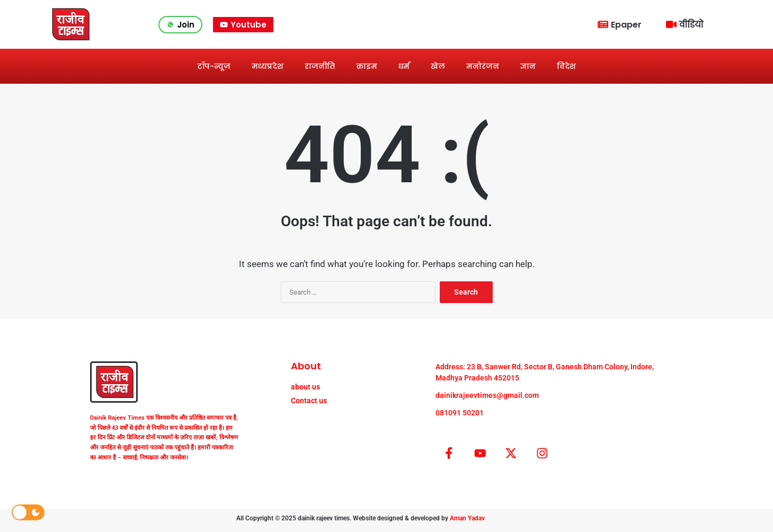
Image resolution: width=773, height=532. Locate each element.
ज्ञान (528, 66)
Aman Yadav (467, 522)
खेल (438, 66)
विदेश (566, 66)
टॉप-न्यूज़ (214, 66)
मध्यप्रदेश (268, 66)
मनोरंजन (483, 66)
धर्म (404, 66)
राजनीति (320, 66)
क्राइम (367, 66)
